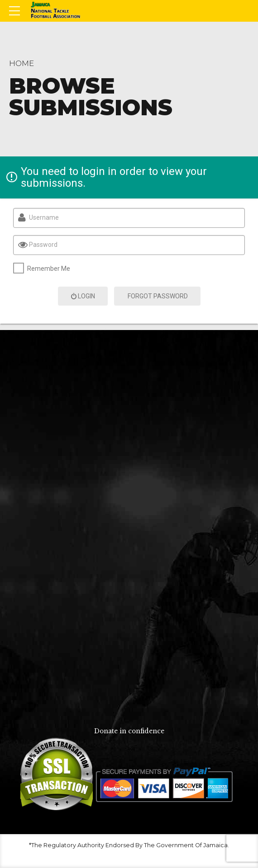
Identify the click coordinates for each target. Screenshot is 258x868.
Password (43, 245)
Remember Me (49, 269)
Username (44, 217)
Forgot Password (158, 296)
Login (83, 296)
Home (21, 63)
